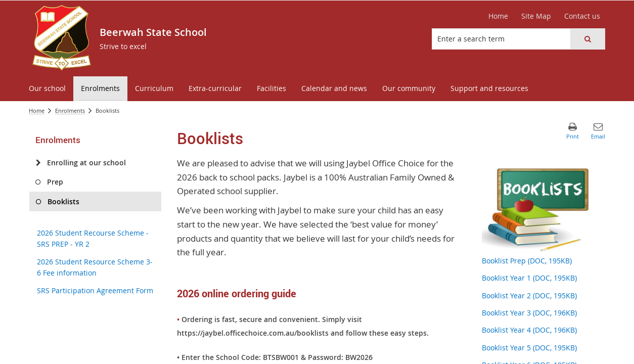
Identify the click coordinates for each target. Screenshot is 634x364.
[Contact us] (582, 16)
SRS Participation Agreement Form (95, 290)
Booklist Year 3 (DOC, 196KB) (529, 313)
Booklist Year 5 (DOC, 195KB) (529, 348)
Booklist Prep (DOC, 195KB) (527, 261)
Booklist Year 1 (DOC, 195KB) (529, 278)
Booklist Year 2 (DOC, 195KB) (529, 295)
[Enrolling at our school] (38, 163)
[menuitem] (47, 89)
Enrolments (70, 110)
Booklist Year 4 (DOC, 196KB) (529, 330)
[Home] (498, 16)
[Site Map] (536, 16)
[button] (587, 39)
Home (37, 110)
